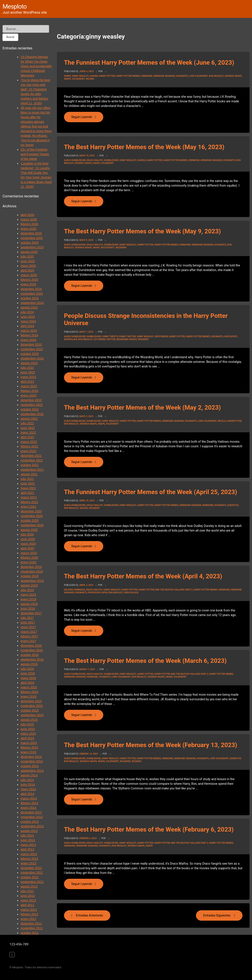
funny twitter (127, 336)
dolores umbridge (75, 590)
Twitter (111, 339)
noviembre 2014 (32, 761)
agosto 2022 (29, 419)
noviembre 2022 (32, 405)
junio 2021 (28, 483)
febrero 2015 (29, 748)
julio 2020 (27, 534)
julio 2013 (27, 836)
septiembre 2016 (32, 660)
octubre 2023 (30, 354)
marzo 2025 (29, 275)
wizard (90, 79)
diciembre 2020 (31, 511)
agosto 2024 (29, 307)
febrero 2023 (29, 391)
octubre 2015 (30, 710)
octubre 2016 (30, 655)
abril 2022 (27, 437)
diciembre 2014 (31, 757)
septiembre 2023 (32, 358)
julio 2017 (27, 618)
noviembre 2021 (32, 460)
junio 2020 (28, 539)
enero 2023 (28, 395)
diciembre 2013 (31, 812)
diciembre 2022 (31, 400)
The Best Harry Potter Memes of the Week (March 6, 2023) (145, 661)
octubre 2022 (30, 409)
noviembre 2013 (32, 817)
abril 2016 (27, 683)
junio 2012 (28, 896)
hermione (147, 76)
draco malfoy (95, 160)
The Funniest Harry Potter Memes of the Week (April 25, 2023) (151, 492)
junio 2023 (28, 372)
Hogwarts (182, 76)
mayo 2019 (28, 595)
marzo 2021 (29, 497)
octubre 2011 (30, 933)
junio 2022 (28, 428)
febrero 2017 (29, 636)
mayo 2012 (28, 900)
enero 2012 (28, 919)
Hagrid (94, 76)
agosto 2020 (29, 530)
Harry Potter (107, 76)
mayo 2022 (28, 433)
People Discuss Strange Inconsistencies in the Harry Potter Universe (146, 319)
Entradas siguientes (217, 915)
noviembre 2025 (32, 238)
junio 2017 (28, 622)
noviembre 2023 (32, 349)
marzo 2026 (29, 219)
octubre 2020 (30, 521)
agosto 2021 (29, 474)
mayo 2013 (28, 845)
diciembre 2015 (31, 701)
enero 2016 (28, 697)
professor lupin (98, 593)
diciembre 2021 (31, 456)
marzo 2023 (29, 386)
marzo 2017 (29, 632)
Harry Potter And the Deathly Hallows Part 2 (165, 590)
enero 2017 (28, 641)
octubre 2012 (30, 877)
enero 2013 (28, 863)
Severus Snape (233, 76)
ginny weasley (80, 76)
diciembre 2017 (31, 613)
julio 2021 (27, 479)
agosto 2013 (29, 831)
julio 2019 (27, 590)
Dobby (68, 76)
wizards (137, 761)
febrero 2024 (29, 335)
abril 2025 (27, 270)
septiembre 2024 (32, 303)
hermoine (208, 505)
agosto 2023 (29, 363)
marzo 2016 (29, 687)
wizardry (121, 248)
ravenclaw (71, 339)
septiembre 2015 (32, 715)
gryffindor (161, 336)
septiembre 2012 (32, 882)
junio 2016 (28, 673)
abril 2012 (27, 905)
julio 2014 (27, 780)
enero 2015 (28, 752)
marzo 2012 (29, 910)
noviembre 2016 (32, 650)
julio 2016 (27, 669)
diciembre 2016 (31, 646)
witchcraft (108, 248)
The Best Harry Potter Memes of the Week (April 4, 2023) (143, 576)
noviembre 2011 (32, 928)
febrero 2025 (29, 280)
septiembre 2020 (32, 525)
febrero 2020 (29, 558)
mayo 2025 (28, 266)
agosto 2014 (29, 775)
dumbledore (111, 160)
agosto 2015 (29, 720)
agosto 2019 (29, 585)
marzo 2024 (29, 331)
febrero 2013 (29, 859)
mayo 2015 (28, 734)
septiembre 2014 (32, 771)
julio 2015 (27, 724)
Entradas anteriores (89, 915)
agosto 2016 (29, 664)
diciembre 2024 (31, 289)
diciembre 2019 (31, 567)
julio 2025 (27, 257)
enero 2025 (28, 284)
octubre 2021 (30, 465)
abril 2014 (27, 794)
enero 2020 (28, 562)
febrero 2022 (29, 446)
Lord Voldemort (198, 76)
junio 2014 (28, 785)
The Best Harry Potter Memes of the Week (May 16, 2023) (144, 147)
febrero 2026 (29, 224)
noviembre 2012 (32, 873)
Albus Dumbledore (75, 160)
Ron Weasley (216, 76)
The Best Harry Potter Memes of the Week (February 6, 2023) (149, 829)
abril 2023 (27, 382)
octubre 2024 (30, 298)
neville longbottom (229, 421)
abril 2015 (27, 738)
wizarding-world (127, 339)
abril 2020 (27, 548)
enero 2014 (28, 808)
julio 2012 (27, 891)
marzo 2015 (29, 743)
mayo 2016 (28, 678)
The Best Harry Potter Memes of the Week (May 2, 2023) (142, 408)
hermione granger (164, 76)
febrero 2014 (29, 803)
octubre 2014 (30, 766)
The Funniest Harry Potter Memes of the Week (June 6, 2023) (149, 63)
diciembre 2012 (31, 868)
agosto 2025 (29, 252)
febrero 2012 (29, 914)
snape (68, 79)
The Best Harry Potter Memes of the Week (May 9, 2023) (142, 231)
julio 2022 (27, 423)
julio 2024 (27, 312)
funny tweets (110, 336)
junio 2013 (28, 840)
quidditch (233, 505)
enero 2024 (28, 340)
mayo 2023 (28, 377)
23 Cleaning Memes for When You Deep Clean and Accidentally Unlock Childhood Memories (36, 66)
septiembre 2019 (32, 581)
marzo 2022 (29, 442)
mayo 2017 (28, 627)
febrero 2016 (29, 692)
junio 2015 (28, 729)
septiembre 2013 (32, 826)
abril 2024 (27, 326)
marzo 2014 (29, 798)
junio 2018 (28, 609)
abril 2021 (27, 493)
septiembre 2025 (32, 247)
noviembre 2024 (32, 294)
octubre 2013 (30, 822)
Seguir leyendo (87, 117)
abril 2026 (27, 215)
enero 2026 (28, 229)
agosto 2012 (29, 886)
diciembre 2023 (31, 345)
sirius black (131, 593)
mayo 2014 (28, 789)
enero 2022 (28, 451)
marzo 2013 (29, 854)
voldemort (78, 79)
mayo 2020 (28, 544)
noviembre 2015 (32, 706)
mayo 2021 (28, 488)
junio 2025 (28, 261)
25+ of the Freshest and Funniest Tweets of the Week (35, 154)
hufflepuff (231, 336)
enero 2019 (28, 599)
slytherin (100, 339)
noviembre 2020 (32, 516)
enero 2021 (28, 507)
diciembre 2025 (31, 233)
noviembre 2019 (32, 572)
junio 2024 (28, 317)
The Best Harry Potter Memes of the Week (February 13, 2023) (151, 745)
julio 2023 (27, 368)
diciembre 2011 (31, 924)
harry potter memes (128, 76)
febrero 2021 (29, 502)
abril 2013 (27, 849)
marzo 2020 (29, 553)
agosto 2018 (29, 604)
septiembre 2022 (32, 414)
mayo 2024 (28, 321)
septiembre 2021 (32, 470)
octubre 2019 (30, 576)
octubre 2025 (30, 243)
